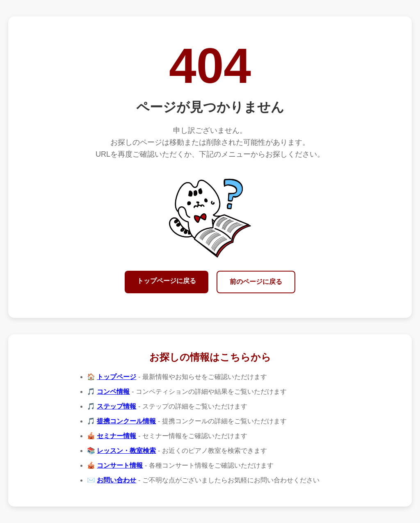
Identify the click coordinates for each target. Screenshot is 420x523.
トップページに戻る (167, 281)
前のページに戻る (256, 282)
